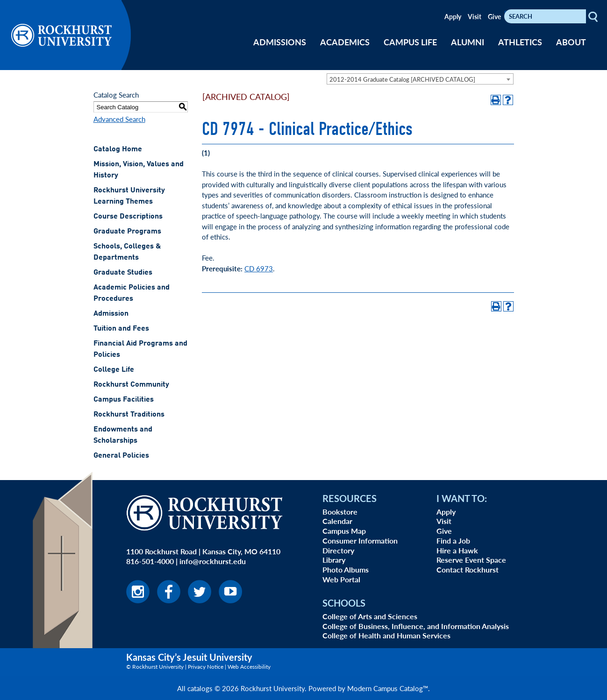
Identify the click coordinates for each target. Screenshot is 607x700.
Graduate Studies (123, 273)
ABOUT (571, 42)
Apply (453, 16)
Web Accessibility (249, 667)
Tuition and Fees (121, 329)
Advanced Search (119, 119)
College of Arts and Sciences (370, 616)
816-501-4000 (150, 561)
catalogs (200, 688)
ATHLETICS (520, 42)
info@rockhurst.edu (213, 561)
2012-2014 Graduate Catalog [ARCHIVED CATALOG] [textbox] (402, 79)
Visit (475, 16)
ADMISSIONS (280, 42)
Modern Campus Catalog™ (388, 688)
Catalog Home (118, 149)
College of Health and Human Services (386, 635)
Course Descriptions (128, 217)
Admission (111, 314)
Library (334, 560)
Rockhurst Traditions (129, 415)
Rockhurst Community (131, 385)
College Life (114, 370)
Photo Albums (346, 569)
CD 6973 (259, 268)
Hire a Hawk (457, 550)
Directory (338, 550)
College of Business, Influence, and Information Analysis (416, 626)
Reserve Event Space (471, 560)
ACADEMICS (345, 42)
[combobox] (420, 79)
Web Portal (341, 579)
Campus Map (344, 531)
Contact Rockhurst (468, 569)
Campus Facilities (124, 400)
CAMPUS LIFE (410, 42)
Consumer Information (360, 541)
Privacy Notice (206, 667)
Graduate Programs (127, 232)
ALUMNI (468, 42)
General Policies (121, 456)
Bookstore (340, 512)
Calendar (337, 521)
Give (494, 16)
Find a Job (453, 541)
